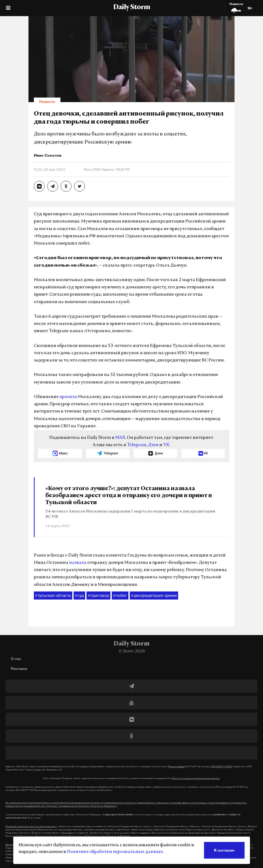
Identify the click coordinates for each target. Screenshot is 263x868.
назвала (78, 563)
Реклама (19, 668)
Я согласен (224, 850)
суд (79, 596)
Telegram (137, 445)
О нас (16, 659)
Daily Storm (132, 8)
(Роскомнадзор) (177, 766)
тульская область (53, 596)
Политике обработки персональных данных (115, 852)
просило (68, 397)
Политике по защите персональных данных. (196, 778)
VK (166, 445)
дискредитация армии (154, 596)
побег (120, 596)
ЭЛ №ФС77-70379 (222, 766)
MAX (120, 438)
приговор (98, 596)
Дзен (153, 445)
